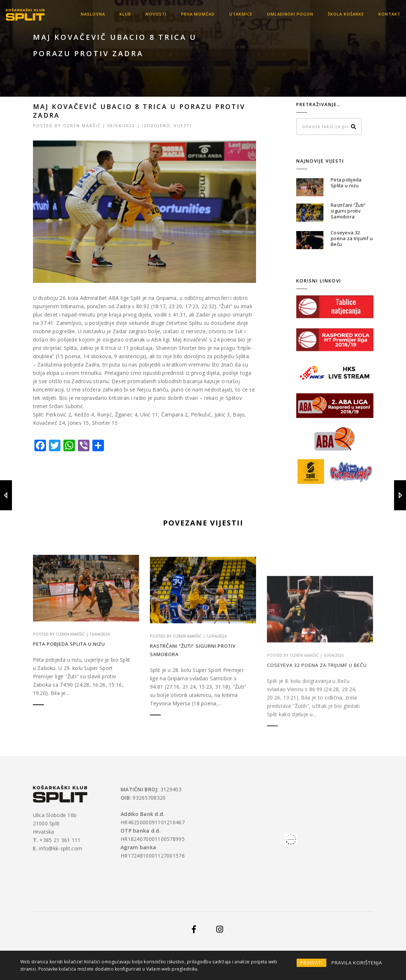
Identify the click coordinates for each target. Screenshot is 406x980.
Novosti (156, 14)
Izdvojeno (156, 125)
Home (245, 47)
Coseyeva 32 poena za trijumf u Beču (352, 238)
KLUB (125, 14)
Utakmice (241, 14)
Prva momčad (198, 14)
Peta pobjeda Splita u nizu (346, 183)
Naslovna (93, 14)
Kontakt (390, 14)
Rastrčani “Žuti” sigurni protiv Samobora (348, 211)
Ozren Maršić (82, 125)
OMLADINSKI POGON (290, 14)
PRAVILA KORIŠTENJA (357, 963)
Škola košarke (346, 14)
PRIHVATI (311, 963)
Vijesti (183, 125)
